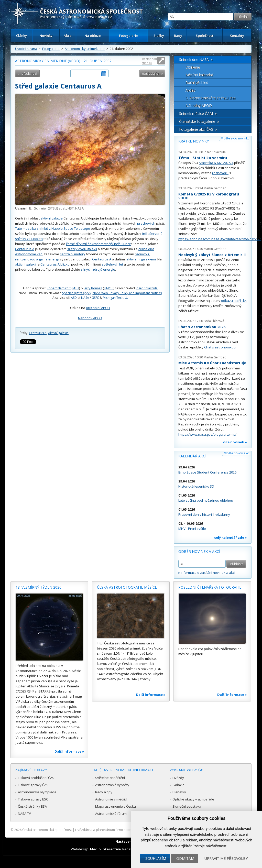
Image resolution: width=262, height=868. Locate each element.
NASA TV (24, 814)
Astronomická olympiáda (37, 792)
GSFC (95, 298)
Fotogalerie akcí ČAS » (198, 129)
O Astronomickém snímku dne (211, 98)
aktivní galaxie (52, 218)
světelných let (112, 264)
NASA (79, 208)
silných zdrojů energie (98, 269)
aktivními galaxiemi (141, 259)
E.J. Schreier (38, 208)
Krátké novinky (194, 141)
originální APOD (98, 308)
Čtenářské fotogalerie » (199, 121)
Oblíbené (193, 67)
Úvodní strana (26, 49)
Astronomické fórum (111, 814)
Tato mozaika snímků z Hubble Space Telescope (53, 228)
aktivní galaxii (26, 264)
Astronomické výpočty (112, 785)
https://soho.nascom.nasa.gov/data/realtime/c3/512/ (220, 239)
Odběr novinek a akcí (199, 551)
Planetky (179, 792)
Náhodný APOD (90, 318)
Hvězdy (178, 778)
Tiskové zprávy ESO (33, 799)
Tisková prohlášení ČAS (36, 778)
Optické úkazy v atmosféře (193, 799)
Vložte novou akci (237, 453)
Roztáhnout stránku (150, 61)
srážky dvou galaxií (82, 249)
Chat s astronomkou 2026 (202, 327)
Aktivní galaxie (58, 333)
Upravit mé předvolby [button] (226, 858)
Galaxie (178, 785)
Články (21, 36)
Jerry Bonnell (93, 288)
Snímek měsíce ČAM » (198, 113)
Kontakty (237, 36)
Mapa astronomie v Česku (116, 806)
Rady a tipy (104, 792)
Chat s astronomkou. (220, 347)
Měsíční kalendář (199, 75)
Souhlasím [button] (156, 858)
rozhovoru (220, 173)
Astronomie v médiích (112, 799)
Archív (190, 90)
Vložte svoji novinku (235, 138)
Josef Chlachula (147, 288)
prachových (146, 223)
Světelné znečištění (110, 778)
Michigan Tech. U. (115, 298)
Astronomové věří (29, 254)
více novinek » (235, 442)
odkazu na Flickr (234, 301)
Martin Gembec (215, 188)
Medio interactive (105, 849)
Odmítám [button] (185, 858)
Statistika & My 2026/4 (216, 163)
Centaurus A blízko (55, 264)
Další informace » (69, 751)
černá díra (146, 249)
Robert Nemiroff (59, 288)
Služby (159, 36)
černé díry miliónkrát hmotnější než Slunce (99, 244)
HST (71, 208)
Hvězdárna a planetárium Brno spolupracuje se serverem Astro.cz (127, 830)
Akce (68, 36)
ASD (74, 298)
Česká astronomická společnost (47, 830)
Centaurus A (25, 249)
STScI (53, 208)
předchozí (29, 73)
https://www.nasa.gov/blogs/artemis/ (207, 434)
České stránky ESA (32, 806)
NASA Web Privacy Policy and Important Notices (127, 293)
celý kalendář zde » (231, 537)
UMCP (108, 288)
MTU (76, 288)
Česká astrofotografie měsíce (127, 587)
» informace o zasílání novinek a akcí (207, 573)
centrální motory (73, 254)
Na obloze (93, 36)
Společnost (205, 36)
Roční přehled (197, 83)
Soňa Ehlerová (214, 321)
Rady (178, 36)
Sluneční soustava (187, 806)
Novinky (46, 36)
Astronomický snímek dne (85, 49)
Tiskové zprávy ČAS (33, 785)
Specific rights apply (77, 293)
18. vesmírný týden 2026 (39, 587)
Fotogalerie (129, 36)
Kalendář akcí (192, 456)
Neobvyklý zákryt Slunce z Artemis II (212, 255)
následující (150, 73)
